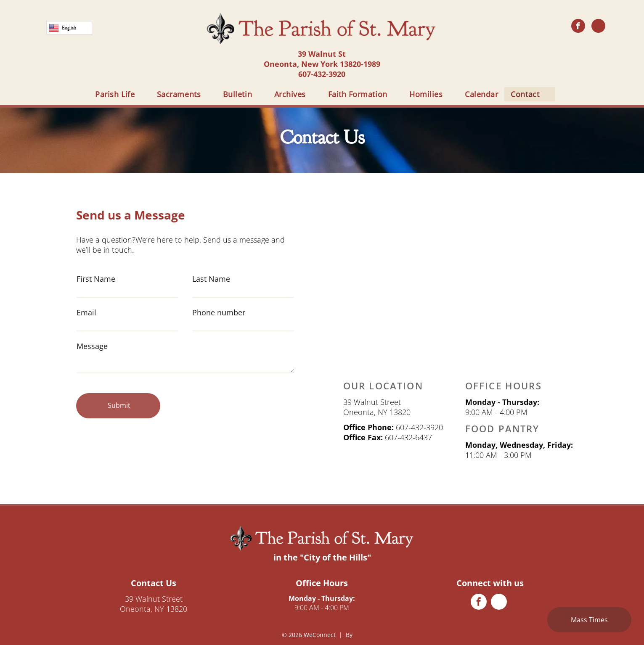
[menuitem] (120, 94)
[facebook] (578, 27)
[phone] (598, 27)
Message (92, 346)
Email (86, 312)
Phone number (219, 312)
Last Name (211, 279)
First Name (96, 279)
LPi (358, 635)
